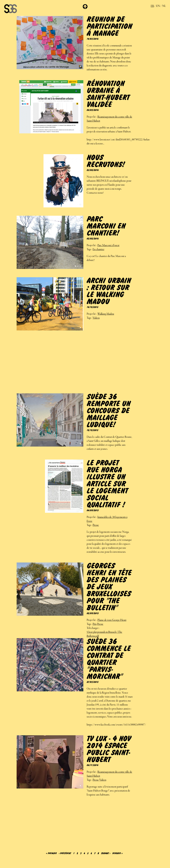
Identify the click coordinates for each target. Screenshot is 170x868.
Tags (89, 249)
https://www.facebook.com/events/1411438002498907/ (116, 725)
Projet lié (91, 117)
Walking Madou (106, 314)
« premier (51, 853)
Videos (96, 318)
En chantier (98, 249)
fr (152, 6)
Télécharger (93, 628)
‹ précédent (65, 853)
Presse (96, 525)
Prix (95, 624)
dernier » (117, 853)
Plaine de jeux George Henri (112, 620)
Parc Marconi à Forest (108, 245)
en (158, 6)
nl (164, 6)
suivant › (106, 853)
